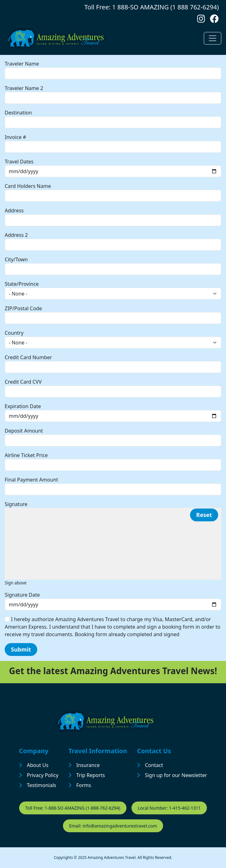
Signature (16, 504)
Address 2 (16, 235)
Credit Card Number (28, 357)
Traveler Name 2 (24, 88)
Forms (84, 785)
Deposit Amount (24, 431)
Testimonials (42, 785)
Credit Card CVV (23, 382)
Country (14, 333)
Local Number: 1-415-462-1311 (169, 808)
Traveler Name (22, 64)
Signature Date (22, 595)
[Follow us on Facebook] (214, 20)
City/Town (16, 259)
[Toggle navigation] (213, 38)
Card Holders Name (28, 186)
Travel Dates (19, 162)
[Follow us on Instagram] (201, 20)
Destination (18, 113)
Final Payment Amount (31, 480)
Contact (154, 765)
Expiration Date (23, 406)
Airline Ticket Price (26, 455)
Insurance (88, 765)
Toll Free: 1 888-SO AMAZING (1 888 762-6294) (152, 7)
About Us (38, 765)
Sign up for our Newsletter (176, 775)
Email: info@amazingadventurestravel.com (113, 826)
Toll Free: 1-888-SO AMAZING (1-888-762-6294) (73, 808)
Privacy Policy (43, 775)
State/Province (22, 284)
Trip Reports (91, 775)
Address (14, 210)
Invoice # (15, 137)
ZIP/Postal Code (23, 308)
